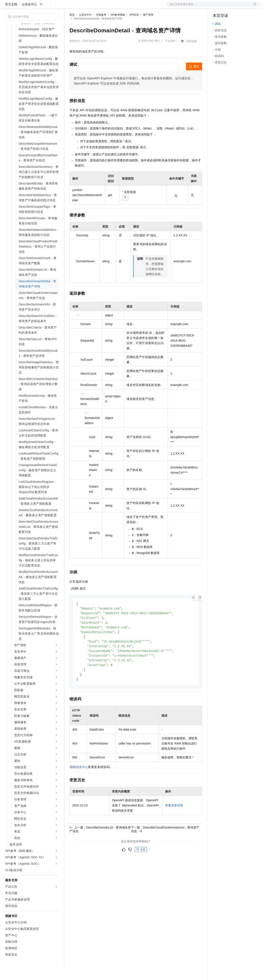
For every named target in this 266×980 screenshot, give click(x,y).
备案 (217, 7)
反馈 (141, 867)
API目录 (134, 29)
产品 (56, 7)
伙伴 (116, 7)
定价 (93, 7)
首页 (72, 29)
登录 (254, 7)
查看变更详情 (174, 823)
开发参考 (101, 29)
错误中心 (82, 784)
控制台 (228, 7)
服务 (126, 7)
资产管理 (148, 29)
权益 (82, 7)
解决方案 (69, 7)
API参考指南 (118, 29)
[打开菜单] (7, 7)
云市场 (104, 7)
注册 (238, 7)
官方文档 (11, 18)
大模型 (44, 7)
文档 (208, 7)
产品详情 (170, 55)
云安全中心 (29, 18)
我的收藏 (191, 55)
